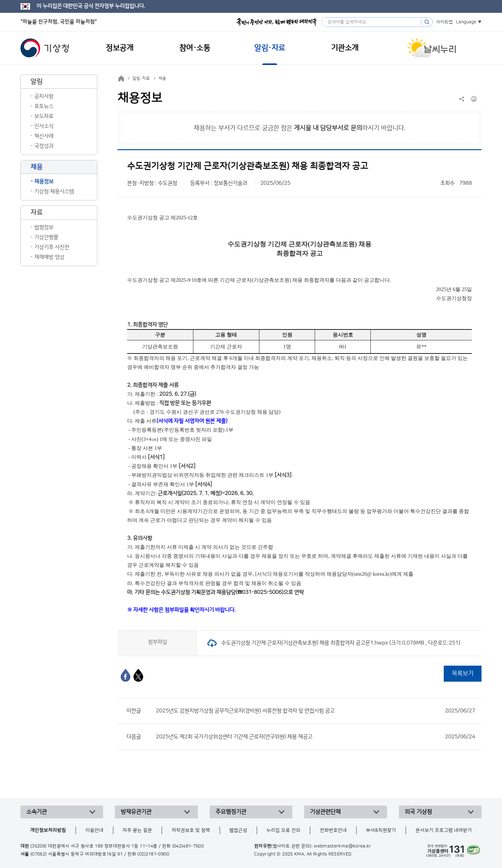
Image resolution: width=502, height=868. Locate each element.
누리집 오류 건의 (283, 830)
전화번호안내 (333, 830)
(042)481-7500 (188, 846)
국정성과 (44, 146)
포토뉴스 (44, 106)
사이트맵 (444, 22)
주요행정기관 (231, 812)
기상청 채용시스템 (54, 191)
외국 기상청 (418, 812)
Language (466, 22)
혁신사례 (44, 136)
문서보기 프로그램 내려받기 (444, 830)
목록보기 (463, 673)
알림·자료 (141, 78)
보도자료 (44, 116)
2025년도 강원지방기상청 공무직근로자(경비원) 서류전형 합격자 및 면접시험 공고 (316, 711)
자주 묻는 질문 (137, 830)
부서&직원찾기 (381, 830)
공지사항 (44, 96)
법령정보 (44, 227)
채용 (162, 78)
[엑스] (138, 675)
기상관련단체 (325, 812)
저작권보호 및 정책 (191, 830)
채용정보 (44, 182)
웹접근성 (238, 830)
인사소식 (44, 126)
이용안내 (94, 830)
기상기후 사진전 (52, 247)
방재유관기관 (136, 812)
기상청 (45, 48)
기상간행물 (46, 237)
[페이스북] (125, 675)
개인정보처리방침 (48, 830)
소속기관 (36, 812)
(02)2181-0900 (153, 854)
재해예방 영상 (49, 257)
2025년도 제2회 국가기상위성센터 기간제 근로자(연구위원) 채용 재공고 (316, 737)
